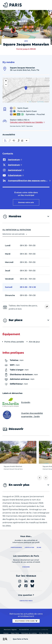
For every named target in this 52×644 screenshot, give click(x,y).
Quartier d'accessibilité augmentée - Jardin (23, 415)
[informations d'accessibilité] (16, 140)
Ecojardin (16, 402)
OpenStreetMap (40, 102)
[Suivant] (46, 478)
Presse (6, 633)
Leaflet (29, 102)
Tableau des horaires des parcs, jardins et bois (23, 307)
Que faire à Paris (20, 639)
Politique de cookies (29, 633)
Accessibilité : (34, 630)
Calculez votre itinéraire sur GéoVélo (26, 122)
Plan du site (44, 633)
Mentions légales (10, 630)
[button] (26, 88)
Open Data (15, 633)
